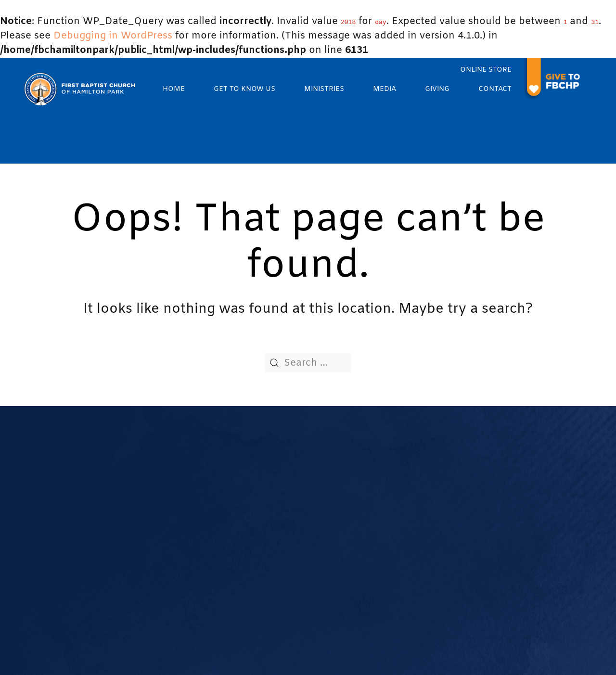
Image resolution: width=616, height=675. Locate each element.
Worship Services (270, 491)
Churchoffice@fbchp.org (117, 496)
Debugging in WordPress (113, 36)
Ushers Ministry (400, 502)
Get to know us (244, 89)
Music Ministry (398, 479)
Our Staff (255, 514)
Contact (495, 89)
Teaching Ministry (405, 526)
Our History (259, 479)
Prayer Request (267, 571)
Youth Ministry (399, 468)
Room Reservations (274, 603)
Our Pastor (258, 502)
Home (174, 89)
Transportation (265, 615)
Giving (437, 89)
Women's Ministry (405, 491)
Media (385, 89)
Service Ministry (401, 514)
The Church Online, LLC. (410, 655)
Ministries (324, 89)
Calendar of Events (274, 559)
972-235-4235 (96, 516)
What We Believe (270, 468)
